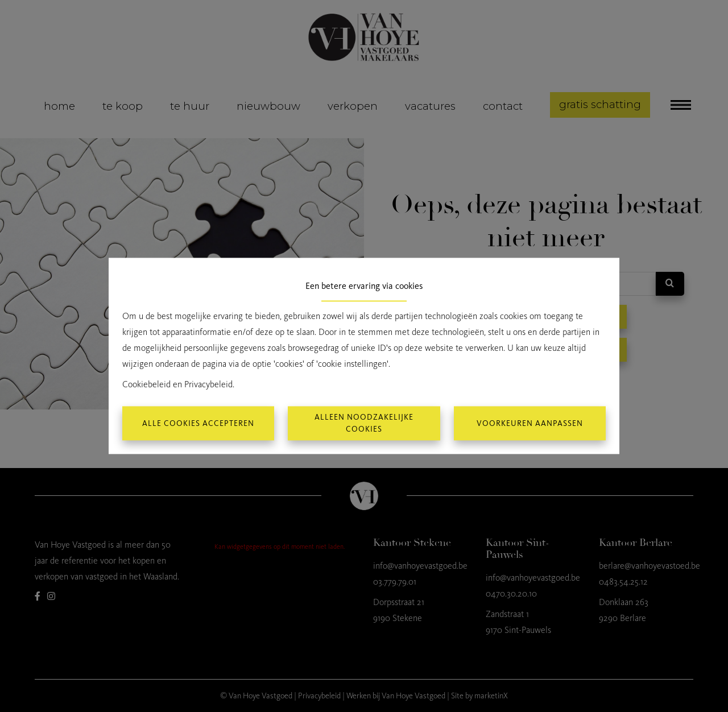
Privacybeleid (208, 385)
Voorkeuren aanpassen (530, 423)
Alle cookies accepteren (198, 423)
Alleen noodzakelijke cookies (364, 424)
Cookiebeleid (146, 385)
